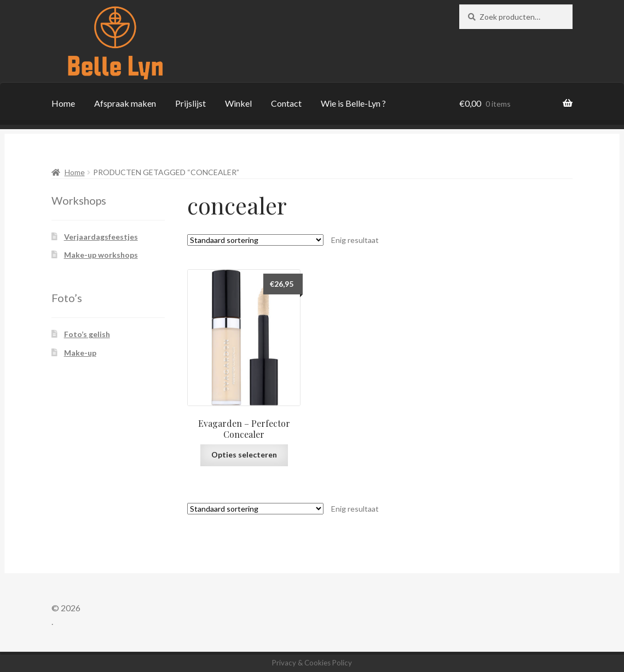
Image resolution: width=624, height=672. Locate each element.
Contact (286, 103)
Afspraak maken (125, 103)
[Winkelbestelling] (255, 240)
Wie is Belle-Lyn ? (353, 103)
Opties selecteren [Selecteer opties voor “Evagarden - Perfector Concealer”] (244, 454)
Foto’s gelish (87, 334)
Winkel (238, 103)
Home (63, 103)
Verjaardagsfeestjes (101, 237)
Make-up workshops (101, 255)
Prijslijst (190, 103)
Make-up (80, 353)
